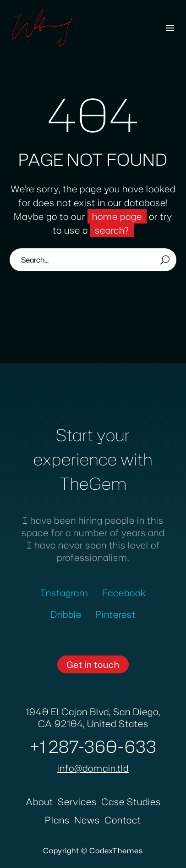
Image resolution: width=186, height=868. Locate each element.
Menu (170, 28)
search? (112, 230)
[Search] (93, 260)
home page (117, 216)
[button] (93, 664)
